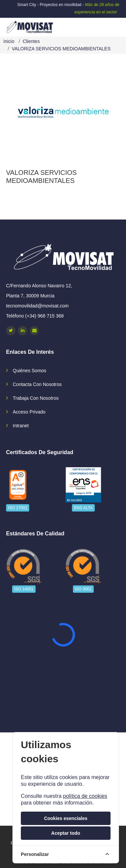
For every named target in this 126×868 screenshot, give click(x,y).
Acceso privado (29, 412)
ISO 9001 (83, 589)
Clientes (31, 41)
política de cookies (85, 796)
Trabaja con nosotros (36, 398)
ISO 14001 (24, 589)
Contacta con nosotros (37, 384)
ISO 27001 (18, 508)
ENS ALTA (83, 508)
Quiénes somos (30, 371)
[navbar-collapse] (108, 25)
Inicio (9, 41)
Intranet (21, 426)
